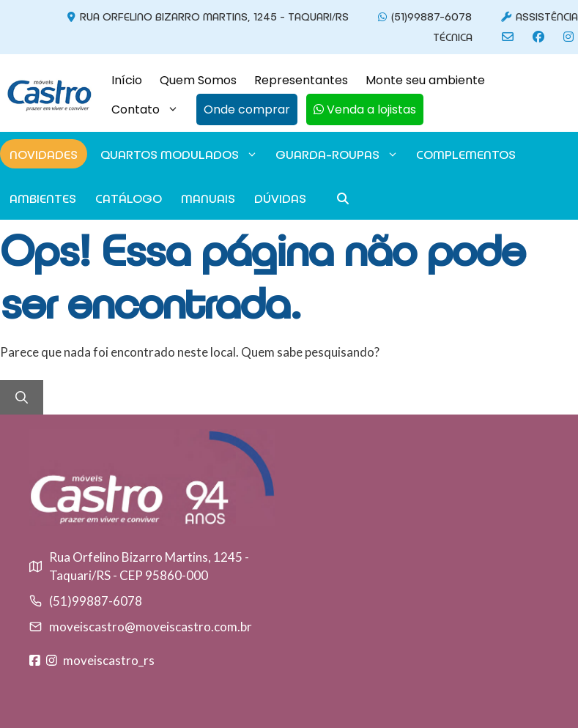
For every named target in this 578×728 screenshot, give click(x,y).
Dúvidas (280, 198)
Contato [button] (149, 110)
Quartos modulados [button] (179, 154)
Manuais (208, 198)
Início (127, 80)
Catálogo (129, 198)
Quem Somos (198, 80)
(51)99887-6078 (423, 16)
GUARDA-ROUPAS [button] (337, 154)
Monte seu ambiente (425, 80)
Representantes (301, 80)
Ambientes (43, 198)
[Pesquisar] (22, 398)
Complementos (466, 154)
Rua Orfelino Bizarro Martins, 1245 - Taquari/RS (206, 16)
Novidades (44, 154)
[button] (242, 110)
